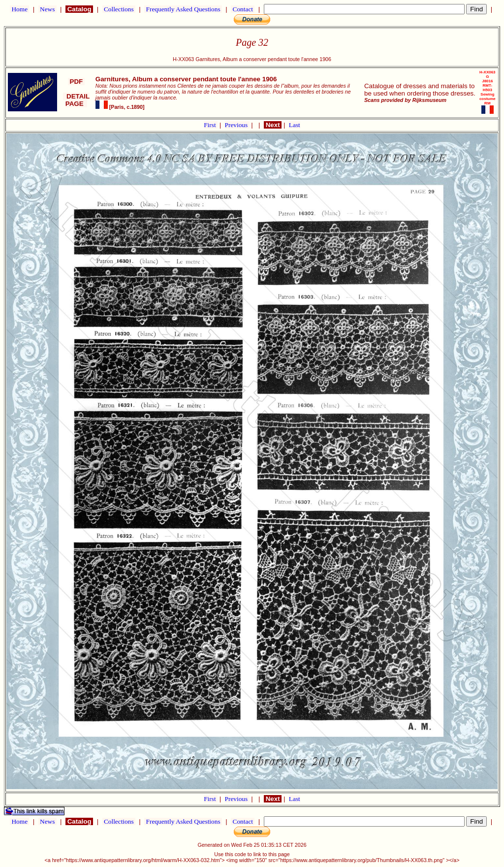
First (211, 125)
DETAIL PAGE (77, 100)
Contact (243, 9)
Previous (237, 125)
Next (273, 125)
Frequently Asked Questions (183, 9)
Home (19, 9)
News (47, 9)
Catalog (79, 9)
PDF (76, 82)
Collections (119, 9)
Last (295, 125)
